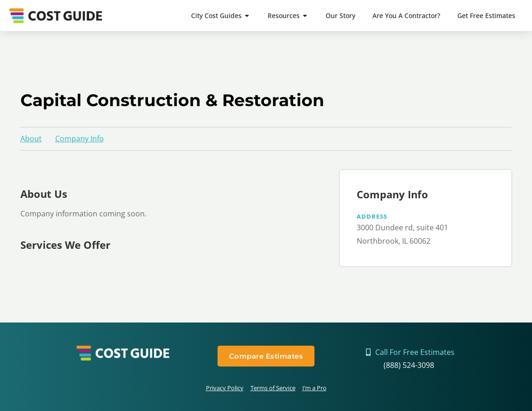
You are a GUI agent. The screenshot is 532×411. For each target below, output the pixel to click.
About (31, 139)
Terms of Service (273, 388)
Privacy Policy (225, 388)
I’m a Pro (314, 388)
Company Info (80, 139)
